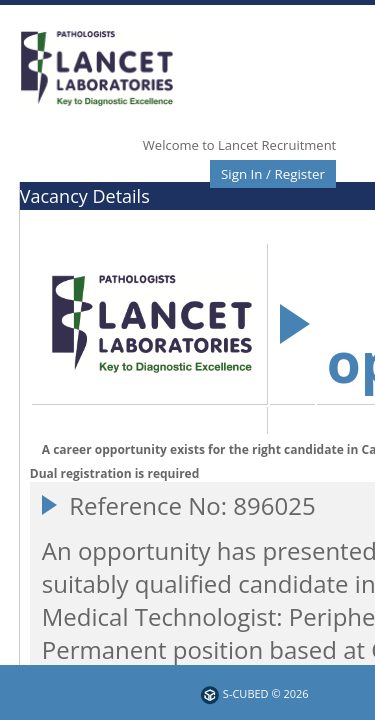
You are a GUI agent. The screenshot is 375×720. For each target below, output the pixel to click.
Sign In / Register (273, 174)
